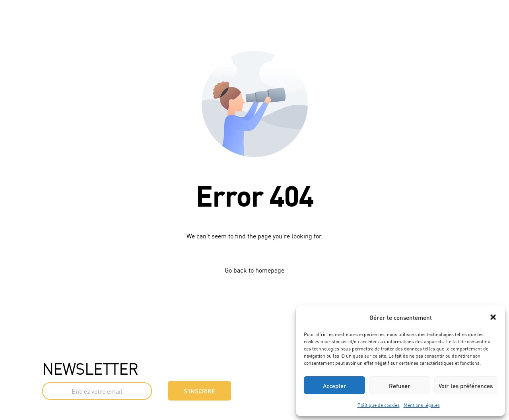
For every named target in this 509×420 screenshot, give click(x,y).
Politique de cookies (379, 405)
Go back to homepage (254, 270)
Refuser (400, 385)
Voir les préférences (466, 385)
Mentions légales (422, 405)
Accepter (335, 385)
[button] (493, 317)
